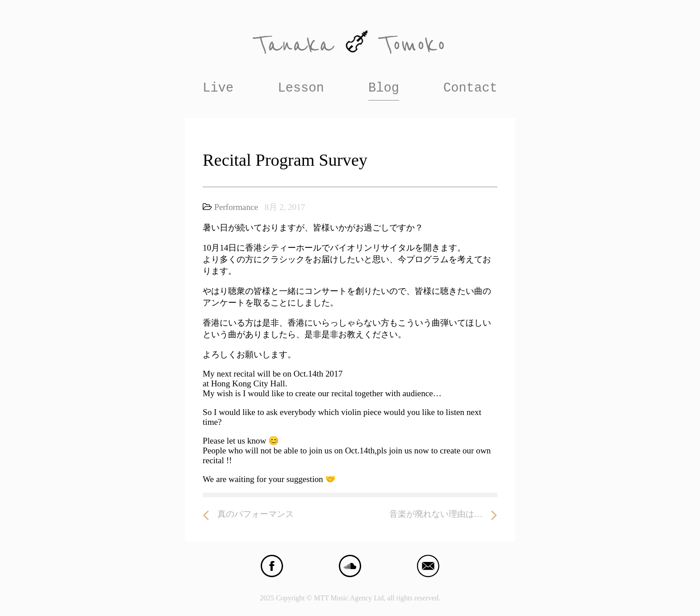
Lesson (301, 88)
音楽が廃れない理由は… (443, 515)
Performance (236, 207)
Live (218, 88)
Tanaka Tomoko (350, 45)
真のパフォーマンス (248, 515)
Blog (384, 88)
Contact (470, 88)
